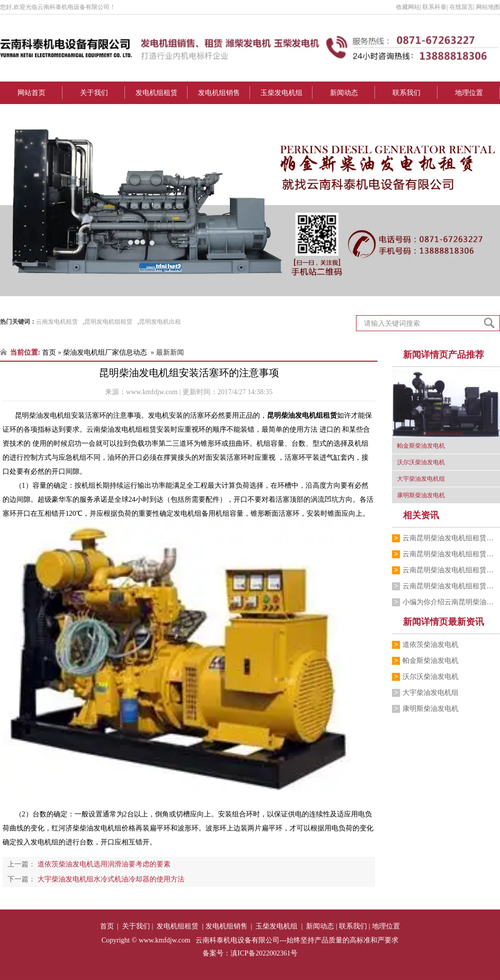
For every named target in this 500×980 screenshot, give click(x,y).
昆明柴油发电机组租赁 (302, 415)
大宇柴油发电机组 (430, 693)
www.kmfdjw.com (152, 392)
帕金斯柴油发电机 (430, 661)
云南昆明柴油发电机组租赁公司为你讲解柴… (451, 554)
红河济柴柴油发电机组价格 (93, 828)
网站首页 (31, 93)
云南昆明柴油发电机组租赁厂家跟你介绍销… (451, 586)
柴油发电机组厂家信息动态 (105, 352)
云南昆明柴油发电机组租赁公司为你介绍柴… (451, 570)
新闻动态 (344, 93)
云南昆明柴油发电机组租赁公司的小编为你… (451, 538)
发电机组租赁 (156, 93)
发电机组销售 (219, 93)
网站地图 (488, 7)
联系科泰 (434, 7)
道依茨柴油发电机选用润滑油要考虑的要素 (103, 864)
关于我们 (94, 93)
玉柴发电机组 (281, 93)
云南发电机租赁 (57, 322)
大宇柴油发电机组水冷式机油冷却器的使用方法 (110, 879)
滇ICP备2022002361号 (264, 953)
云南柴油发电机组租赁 (121, 429)
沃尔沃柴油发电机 (430, 677)
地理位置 (469, 93)
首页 (49, 352)
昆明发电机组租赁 (108, 322)
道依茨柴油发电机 (430, 645)
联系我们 (406, 93)
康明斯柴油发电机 (430, 709)
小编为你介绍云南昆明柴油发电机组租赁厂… (451, 602)
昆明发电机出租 (160, 322)
